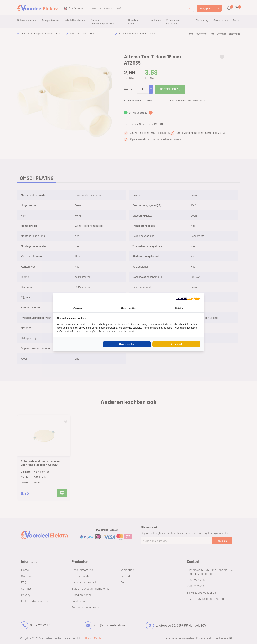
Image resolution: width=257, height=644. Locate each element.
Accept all (176, 344)
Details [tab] (179, 308)
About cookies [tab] (128, 308)
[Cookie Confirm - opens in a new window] (188, 299)
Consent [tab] (78, 308)
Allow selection (127, 344)
